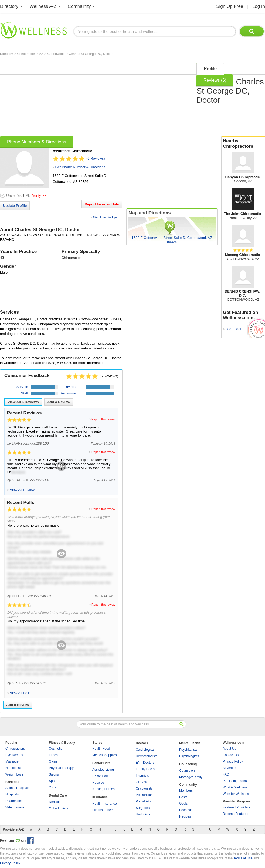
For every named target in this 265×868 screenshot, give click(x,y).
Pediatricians (145, 795)
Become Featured (235, 814)
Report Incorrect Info (102, 204)
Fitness (54, 755)
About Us (229, 749)
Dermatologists (147, 756)
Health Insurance (105, 804)
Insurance (100, 797)
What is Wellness (235, 787)
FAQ (226, 774)
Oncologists (144, 788)
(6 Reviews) (96, 158)
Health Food (101, 749)
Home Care (101, 776)
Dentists (55, 802)
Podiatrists (143, 801)
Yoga (52, 787)
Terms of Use (243, 858)
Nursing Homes (103, 789)
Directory (9, 6)
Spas (52, 781)
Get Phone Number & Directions (80, 167)
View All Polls (20, 693)
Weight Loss (14, 774)
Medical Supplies (105, 755)
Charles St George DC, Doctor (91, 54)
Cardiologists (145, 750)
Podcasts (186, 810)
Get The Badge (105, 217)
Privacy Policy (233, 761)
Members (186, 791)
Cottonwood (57, 54)
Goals (183, 804)
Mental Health (190, 743)
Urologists (143, 814)
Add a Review (59, 402)
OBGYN (142, 782)
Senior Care (101, 763)
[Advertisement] (97, 98)
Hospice (98, 783)
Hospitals (12, 794)
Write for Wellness (236, 794)
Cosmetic (56, 749)
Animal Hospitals (17, 788)
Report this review (103, 419)
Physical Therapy (61, 768)
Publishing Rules (235, 781)
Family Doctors (147, 769)
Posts (183, 797)
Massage (12, 761)
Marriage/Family (191, 777)
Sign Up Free (230, 6)
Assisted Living (103, 770)
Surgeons (143, 808)
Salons (54, 774)
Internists (142, 776)
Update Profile (15, 206)
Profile (210, 69)
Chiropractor (26, 54)
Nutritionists (14, 768)
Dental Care (58, 795)
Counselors (187, 771)
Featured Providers (236, 807)
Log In (259, 6)
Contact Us (231, 755)
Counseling (188, 764)
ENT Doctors (145, 763)
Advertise (229, 768)
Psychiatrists (188, 750)
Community (79, 6)
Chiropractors (15, 749)
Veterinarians (15, 807)
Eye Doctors (14, 755)
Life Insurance (102, 810)
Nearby (243, 144)
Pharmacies (14, 801)
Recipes (185, 816)
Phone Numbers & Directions (37, 142)
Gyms (53, 761)
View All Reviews (23, 402)
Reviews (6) (215, 80)
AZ (42, 54)
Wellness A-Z (43, 6)
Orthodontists (58, 808)
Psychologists (189, 756)
